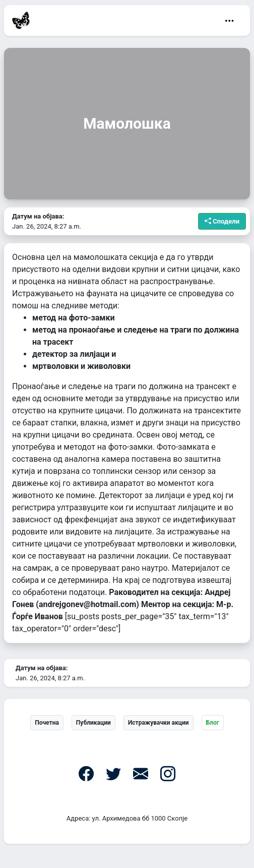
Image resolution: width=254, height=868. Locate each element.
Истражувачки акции (158, 723)
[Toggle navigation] (229, 21)
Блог (213, 723)
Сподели (222, 221)
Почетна (47, 723)
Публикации (93, 723)
